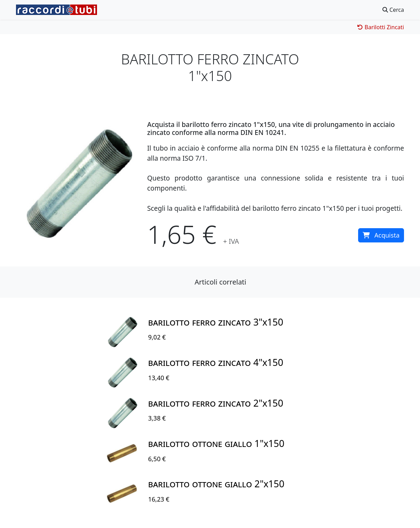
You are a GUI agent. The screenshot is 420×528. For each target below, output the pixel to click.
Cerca (393, 10)
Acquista (381, 235)
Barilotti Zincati (381, 27)
